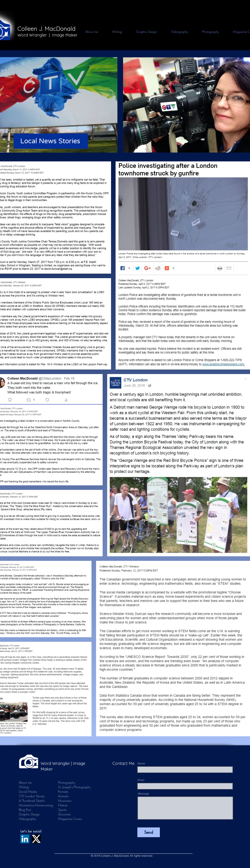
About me (25, 782)
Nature (63, 805)
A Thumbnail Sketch (31, 801)
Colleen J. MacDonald (47, 29)
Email (141, 780)
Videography (27, 819)
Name (141, 763)
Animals (63, 796)
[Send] (149, 832)
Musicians (65, 801)
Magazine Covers (70, 819)
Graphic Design (29, 814)
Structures (64, 814)
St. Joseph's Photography (74, 787)
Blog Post (25, 810)
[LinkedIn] (25, 839)
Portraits (63, 791)
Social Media (28, 791)
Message (143, 794)
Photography (67, 782)
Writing (24, 787)
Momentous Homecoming (31, 805)
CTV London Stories (31, 796)
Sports (62, 810)
